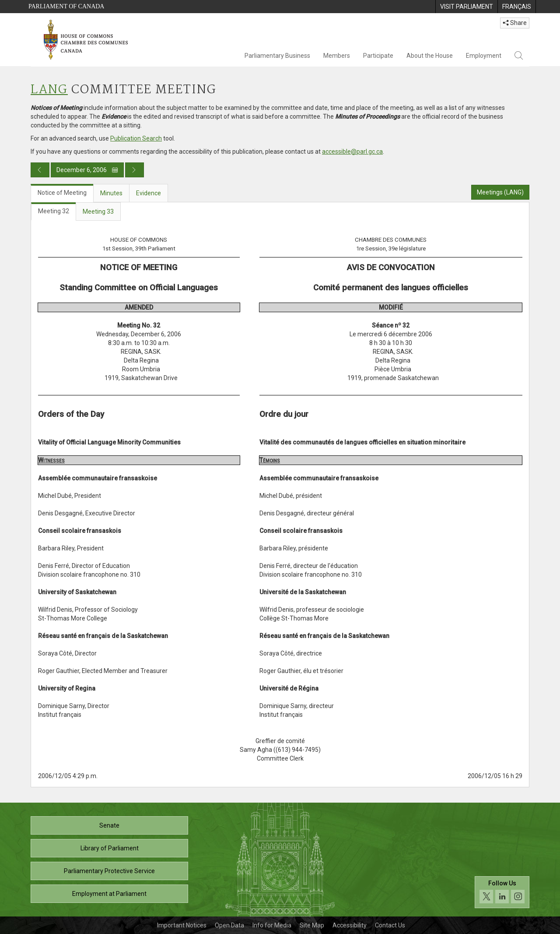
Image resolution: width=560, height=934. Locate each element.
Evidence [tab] (149, 193)
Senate (109, 825)
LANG (49, 90)
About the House (430, 56)
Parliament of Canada (66, 6)
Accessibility (350, 925)
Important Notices (182, 925)
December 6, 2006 (87, 170)
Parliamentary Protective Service (109, 871)
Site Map (312, 925)
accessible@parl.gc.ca (352, 152)
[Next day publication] (135, 170)
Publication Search (136, 138)
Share (515, 23)
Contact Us (390, 925)
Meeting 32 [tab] (54, 211)
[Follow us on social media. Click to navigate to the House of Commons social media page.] (502, 892)
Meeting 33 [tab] (98, 211)
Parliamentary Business (277, 56)
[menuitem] (466, 7)
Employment (484, 56)
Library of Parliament (110, 848)
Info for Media (272, 925)
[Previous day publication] (40, 170)
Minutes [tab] (111, 193)
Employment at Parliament (109, 894)
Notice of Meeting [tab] (62, 193)
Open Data (229, 925)
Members (337, 56)
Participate (378, 56)
